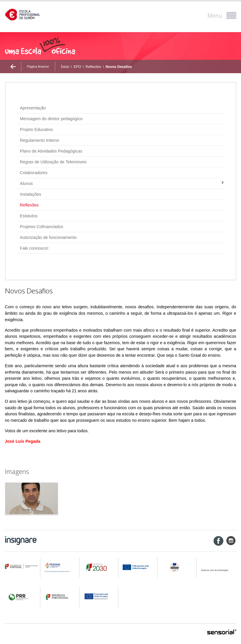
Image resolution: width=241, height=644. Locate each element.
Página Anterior (38, 66)
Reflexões (93, 67)
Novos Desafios (119, 67)
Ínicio (65, 67)
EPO (77, 67)
